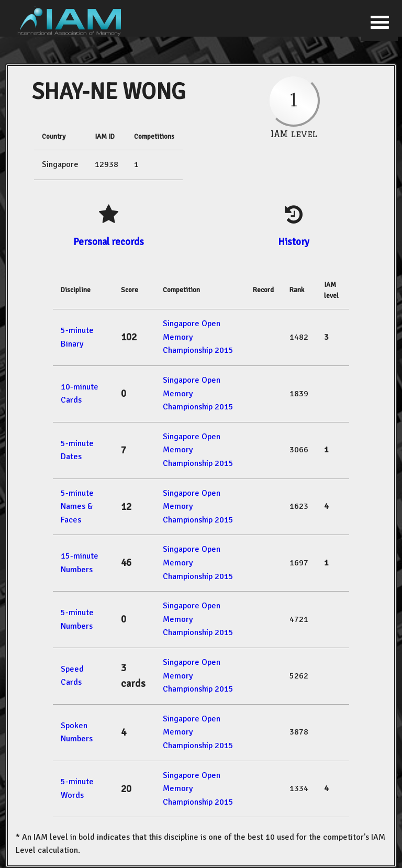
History (294, 242)
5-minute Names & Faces (77, 507)
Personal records (109, 242)
